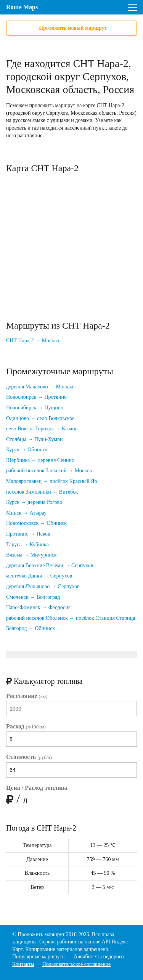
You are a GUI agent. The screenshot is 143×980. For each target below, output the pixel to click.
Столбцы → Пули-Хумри (35, 439)
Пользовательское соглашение (77, 964)
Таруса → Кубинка (27, 545)
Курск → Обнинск (27, 450)
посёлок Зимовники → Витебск (42, 492)
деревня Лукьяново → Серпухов (43, 586)
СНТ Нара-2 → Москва (33, 341)
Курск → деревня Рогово (34, 502)
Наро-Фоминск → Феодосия (38, 607)
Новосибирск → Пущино (35, 408)
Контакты (23, 964)
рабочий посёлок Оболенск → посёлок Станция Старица (71, 618)
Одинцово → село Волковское (40, 418)
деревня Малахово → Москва (40, 387)
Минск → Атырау (26, 513)
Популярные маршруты (39, 957)
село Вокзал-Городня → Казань (42, 429)
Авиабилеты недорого (99, 957)
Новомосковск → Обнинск (36, 523)
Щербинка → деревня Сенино (40, 460)
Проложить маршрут (41, 934)
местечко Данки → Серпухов (39, 576)
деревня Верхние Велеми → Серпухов (50, 565)
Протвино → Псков (28, 534)
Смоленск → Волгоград (33, 597)
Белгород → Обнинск (31, 628)
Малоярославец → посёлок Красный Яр (52, 481)
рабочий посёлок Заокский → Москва (49, 471)
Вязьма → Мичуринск (31, 555)
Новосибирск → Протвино (36, 397)
